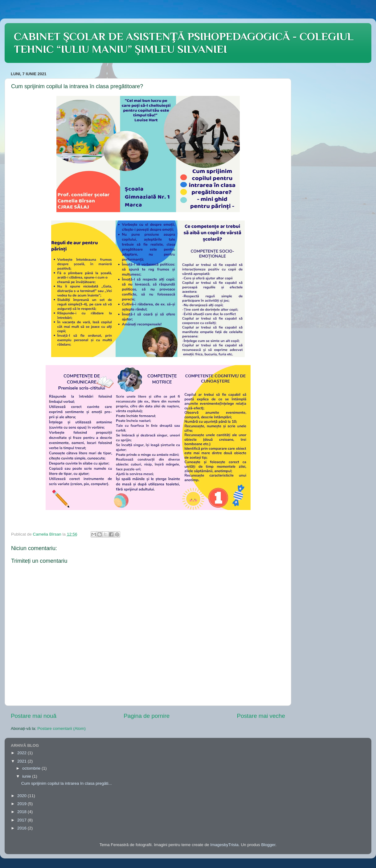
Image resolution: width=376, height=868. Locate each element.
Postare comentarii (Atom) (61, 728)
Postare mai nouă (34, 716)
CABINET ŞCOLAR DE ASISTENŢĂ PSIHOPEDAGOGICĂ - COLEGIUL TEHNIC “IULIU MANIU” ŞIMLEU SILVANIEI (184, 43)
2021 (22, 761)
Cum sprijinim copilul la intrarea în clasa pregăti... (67, 783)
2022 (22, 753)
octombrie (32, 768)
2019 (22, 804)
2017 (22, 820)
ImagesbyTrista (224, 845)
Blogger (268, 845)
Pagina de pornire (147, 716)
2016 (22, 828)
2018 (22, 812)
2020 (22, 796)
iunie (27, 776)
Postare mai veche (261, 716)
